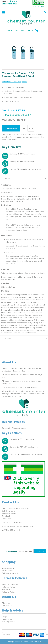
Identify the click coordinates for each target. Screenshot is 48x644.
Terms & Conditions (11, 584)
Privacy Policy (8, 589)
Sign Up (30, 30)
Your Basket (7, 571)
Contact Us (7, 605)
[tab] (24, 178)
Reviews (8, 339)
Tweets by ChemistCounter (14, 428)
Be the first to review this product (15, 82)
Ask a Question (9, 622)
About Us (6, 603)
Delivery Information (11, 573)
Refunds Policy (9, 587)
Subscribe (40, 551)
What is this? (38, 6)
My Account (13, 30)
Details (7, 178)
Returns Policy (8, 592)
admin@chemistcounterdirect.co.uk (18, 526)
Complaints (7, 619)
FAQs (4, 617)
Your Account (8, 568)
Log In (22, 30)
